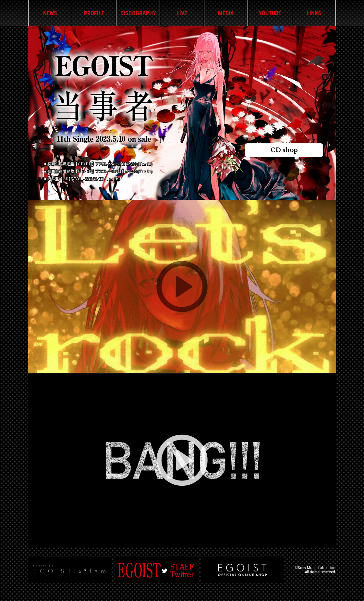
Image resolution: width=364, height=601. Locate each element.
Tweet (329, 590)
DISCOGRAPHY (138, 13)
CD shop (284, 150)
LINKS (314, 13)
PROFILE (94, 13)
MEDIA (226, 13)
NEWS (50, 13)
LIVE (182, 13)
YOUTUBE (270, 13)
